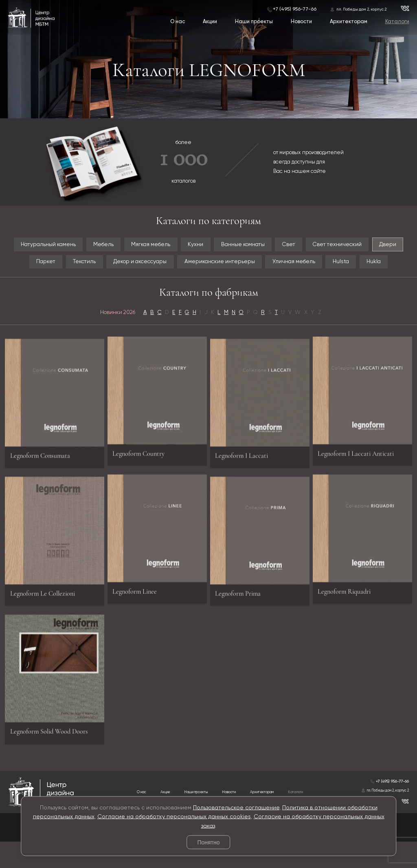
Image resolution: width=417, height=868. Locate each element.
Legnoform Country (142, 474)
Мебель (111, 245)
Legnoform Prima (241, 621)
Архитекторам (348, 22)
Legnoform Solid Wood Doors (54, 759)
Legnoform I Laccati (245, 482)
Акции (210, 22)
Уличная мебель (342, 264)
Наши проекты (253, 22)
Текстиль (106, 264)
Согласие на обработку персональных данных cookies (174, 817)
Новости (301, 22)
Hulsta (395, 264)
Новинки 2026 (108, 335)
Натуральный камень (49, 245)
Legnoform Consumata (44, 482)
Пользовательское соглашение (236, 807)
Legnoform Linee (138, 613)
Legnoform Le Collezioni (47, 621)
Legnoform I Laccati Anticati (361, 474)
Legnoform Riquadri (348, 613)
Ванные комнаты (266, 245)
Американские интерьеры (260, 264)
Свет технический (372, 245)
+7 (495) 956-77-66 (294, 9)
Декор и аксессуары (170, 264)
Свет (318, 245)
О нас (177, 22)
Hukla (209, 283)
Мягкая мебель (164, 245)
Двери (22, 264)
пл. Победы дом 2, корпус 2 (361, 9)
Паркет (62, 264)
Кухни (214, 245)
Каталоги (397, 22)
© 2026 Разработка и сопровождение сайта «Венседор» (208, 863)
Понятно (208, 842)
